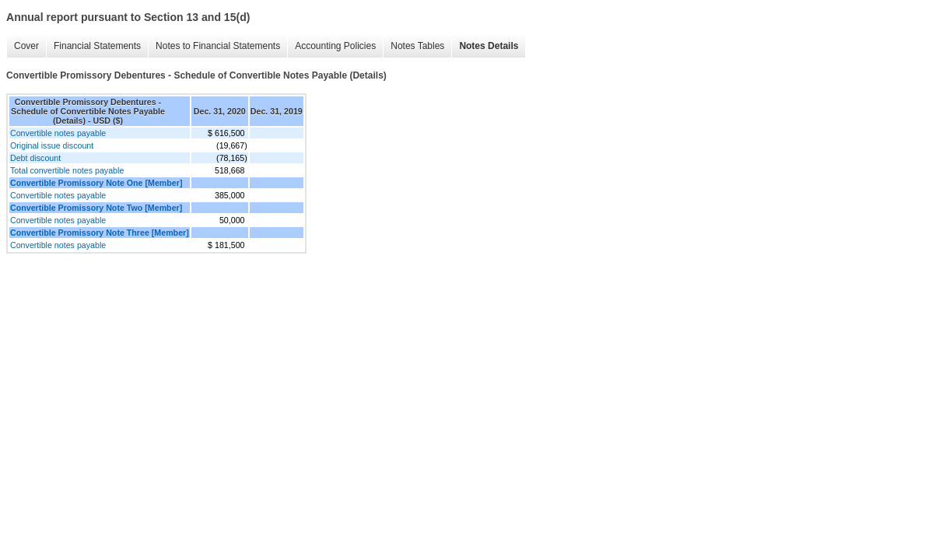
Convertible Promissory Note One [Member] (96, 183)
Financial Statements (97, 46)
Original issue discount (52, 145)
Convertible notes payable (58, 133)
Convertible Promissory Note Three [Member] (100, 233)
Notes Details (489, 46)
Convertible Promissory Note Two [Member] (96, 208)
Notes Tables (417, 46)
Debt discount (35, 158)
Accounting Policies (335, 46)
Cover (26, 46)
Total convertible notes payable (67, 170)
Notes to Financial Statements (218, 46)
